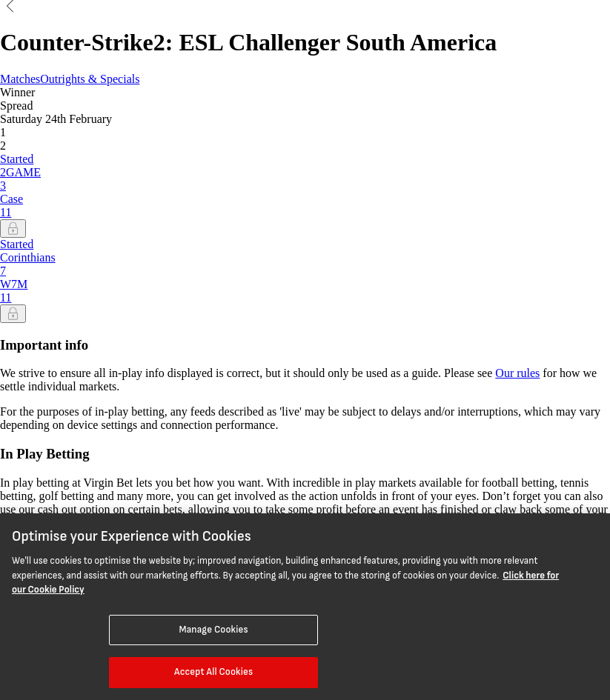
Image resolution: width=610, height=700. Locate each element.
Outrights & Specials (90, 79)
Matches (20, 79)
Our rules (517, 373)
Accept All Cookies (213, 672)
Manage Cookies (214, 630)
